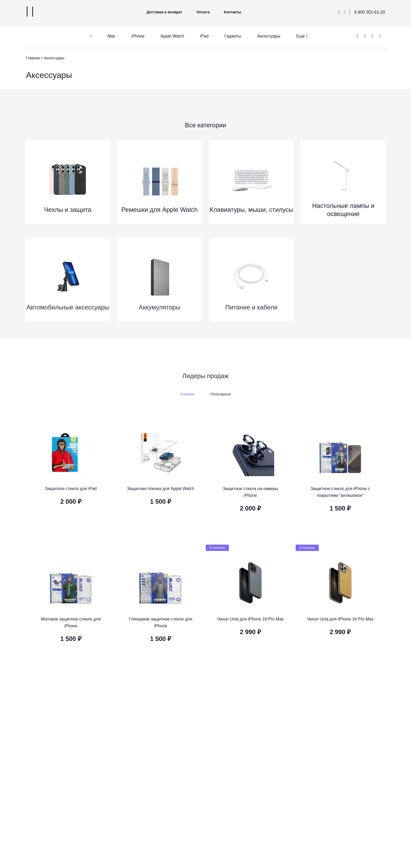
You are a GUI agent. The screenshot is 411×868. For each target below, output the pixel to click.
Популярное (221, 398)
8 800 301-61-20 (370, 12)
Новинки (187, 398)
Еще (301, 36)
